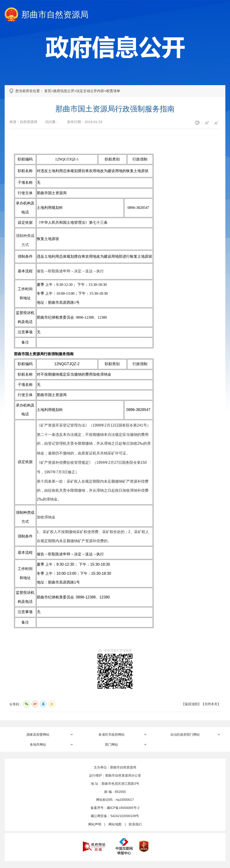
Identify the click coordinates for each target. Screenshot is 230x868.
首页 (48, 91)
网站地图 (115, 824)
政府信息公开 (64, 91)
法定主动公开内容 (90, 91)
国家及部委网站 (38, 734)
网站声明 (95, 824)
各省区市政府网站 (112, 734)
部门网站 (112, 744)
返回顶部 (191, 704)
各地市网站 (38, 744)
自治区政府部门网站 (185, 734)
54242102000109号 (125, 816)
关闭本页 (211, 704)
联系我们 (135, 824)
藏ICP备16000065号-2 (123, 808)
